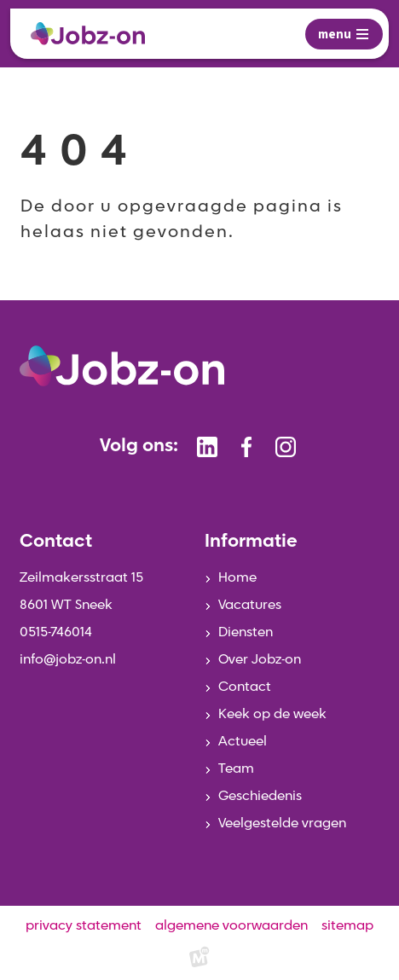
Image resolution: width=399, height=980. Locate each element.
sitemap (347, 926)
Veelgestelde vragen (282, 824)
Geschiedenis (260, 797)
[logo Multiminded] (199, 960)
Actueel (243, 742)
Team (236, 769)
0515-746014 (56, 633)
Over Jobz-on (260, 660)
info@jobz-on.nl (68, 660)
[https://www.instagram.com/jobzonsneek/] (286, 447)
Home (237, 578)
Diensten (246, 633)
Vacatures (250, 606)
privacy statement (84, 926)
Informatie (251, 542)
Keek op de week (272, 715)
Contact (245, 687)
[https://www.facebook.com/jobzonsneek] (246, 447)
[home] (88, 34)
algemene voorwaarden (231, 926)
